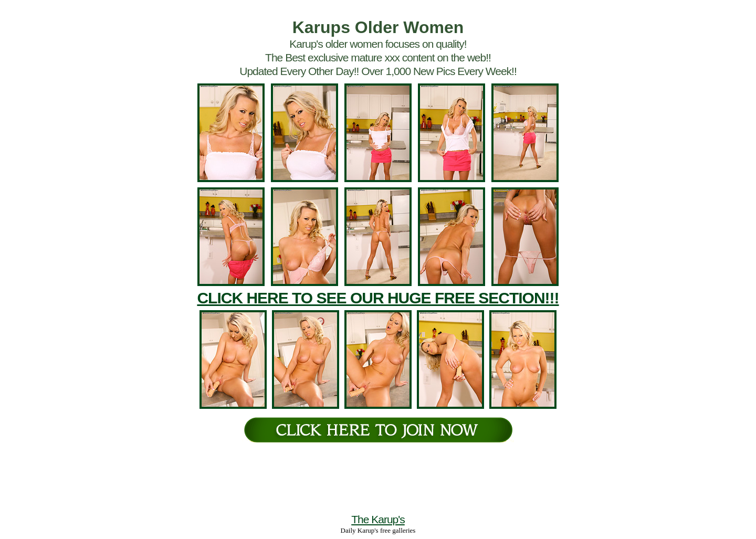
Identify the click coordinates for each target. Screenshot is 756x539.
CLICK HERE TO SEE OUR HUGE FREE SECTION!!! (378, 298)
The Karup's (378, 519)
